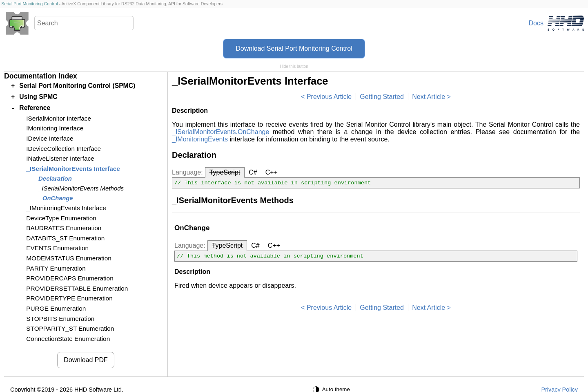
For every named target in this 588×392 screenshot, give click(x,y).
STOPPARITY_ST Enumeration (70, 328)
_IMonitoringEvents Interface (66, 208)
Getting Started (382, 97)
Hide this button (294, 66)
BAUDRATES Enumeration (64, 228)
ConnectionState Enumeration (68, 339)
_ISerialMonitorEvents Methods (81, 188)
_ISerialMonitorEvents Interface (73, 169)
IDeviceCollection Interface (63, 149)
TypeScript (225, 172)
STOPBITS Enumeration (60, 319)
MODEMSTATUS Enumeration (69, 258)
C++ (272, 172)
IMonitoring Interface (55, 128)
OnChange (58, 198)
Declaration (55, 178)
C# (253, 172)
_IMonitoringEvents (200, 139)
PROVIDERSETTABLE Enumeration (77, 288)
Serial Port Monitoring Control (29, 4)
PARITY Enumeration (56, 268)
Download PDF (86, 360)
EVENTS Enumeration (57, 248)
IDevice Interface (50, 138)
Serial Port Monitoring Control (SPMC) (77, 86)
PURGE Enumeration (56, 308)
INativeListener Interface (60, 158)
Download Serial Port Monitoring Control (294, 48)
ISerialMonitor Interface (59, 118)
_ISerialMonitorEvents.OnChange (220, 132)
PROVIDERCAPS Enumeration (70, 278)
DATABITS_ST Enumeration (65, 238)
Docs (536, 23)
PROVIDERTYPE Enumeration (69, 298)
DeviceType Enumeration (61, 218)
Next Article (429, 97)
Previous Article (329, 97)
